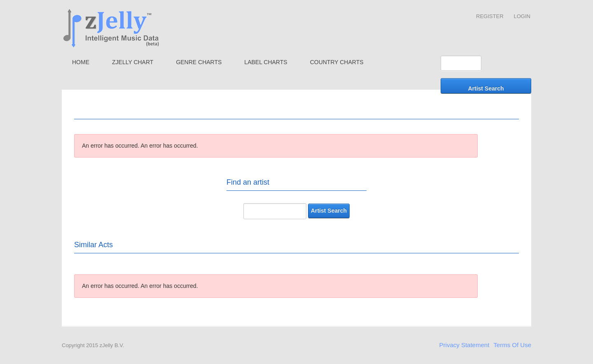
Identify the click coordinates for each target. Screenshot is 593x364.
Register (490, 16)
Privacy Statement (465, 345)
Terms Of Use (512, 345)
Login (522, 16)
